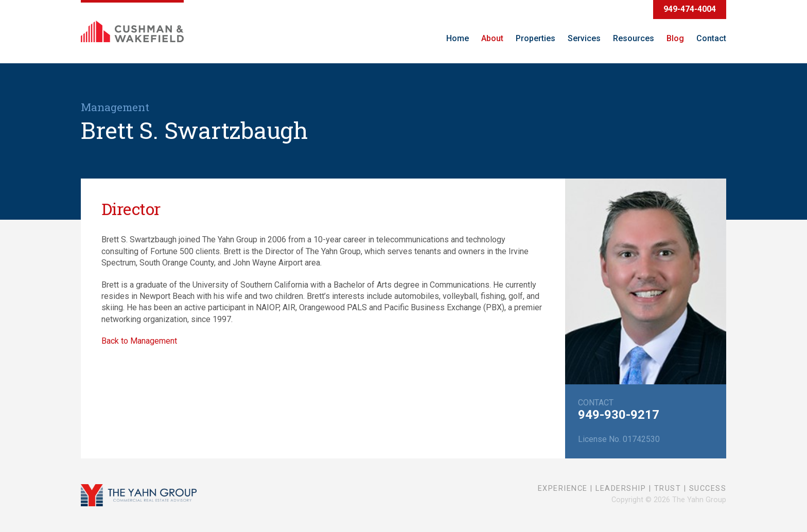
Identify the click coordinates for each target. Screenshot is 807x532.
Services (584, 38)
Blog (675, 38)
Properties (536, 38)
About (492, 38)
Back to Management (139, 341)
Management (115, 107)
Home (458, 38)
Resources (634, 38)
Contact (711, 38)
